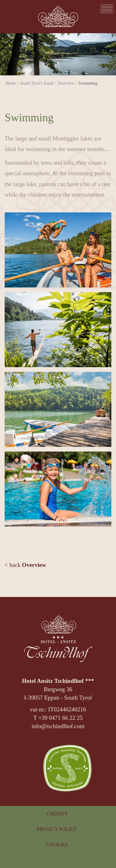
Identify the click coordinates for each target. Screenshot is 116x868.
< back (25, 565)
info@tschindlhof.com (58, 726)
